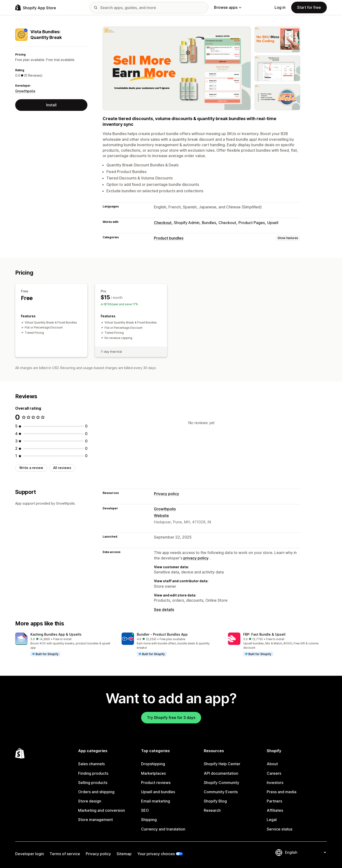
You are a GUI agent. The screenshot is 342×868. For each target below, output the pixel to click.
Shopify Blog (215, 801)
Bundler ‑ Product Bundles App (162, 634)
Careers (274, 773)
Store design (90, 801)
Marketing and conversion (102, 810)
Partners (274, 801)
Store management (95, 820)
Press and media (282, 792)
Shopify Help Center (222, 764)
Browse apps (228, 7)
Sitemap (124, 854)
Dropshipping (153, 764)
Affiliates (275, 810)
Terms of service (65, 854)
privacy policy (196, 558)
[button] (65, 645)
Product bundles (169, 238)
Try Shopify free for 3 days (171, 718)
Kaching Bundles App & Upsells (56, 634)
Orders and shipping (96, 792)
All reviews (62, 468)
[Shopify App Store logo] (36, 7)
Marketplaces (153, 773)
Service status (280, 829)
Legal (272, 820)
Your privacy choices (156, 854)
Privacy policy (166, 494)
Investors (275, 783)
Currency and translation (163, 829)
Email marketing (156, 801)
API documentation (221, 773)
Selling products (93, 783)
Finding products (93, 773)
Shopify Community (221, 783)
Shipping (149, 820)
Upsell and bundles (158, 792)
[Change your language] (305, 852)
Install (51, 105)
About (272, 764)
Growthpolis (25, 91)
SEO (145, 810)
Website (161, 516)
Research (212, 810)
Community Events (221, 792)
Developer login (30, 854)
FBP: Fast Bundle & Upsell (264, 634)
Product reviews (156, 783)
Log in (280, 7)
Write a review (31, 468)
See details (164, 610)
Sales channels (91, 764)
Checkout (163, 223)
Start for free (309, 7)
